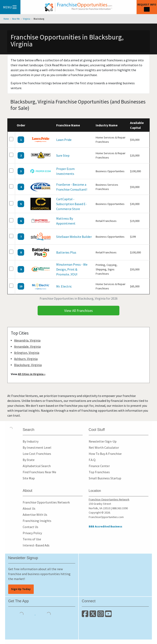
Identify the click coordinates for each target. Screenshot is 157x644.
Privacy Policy (32, 533)
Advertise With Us (35, 515)
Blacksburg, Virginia (28, 365)
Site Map (29, 478)
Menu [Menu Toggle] (10, 7)
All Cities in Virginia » (32, 374)
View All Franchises (78, 311)
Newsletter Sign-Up (103, 441)
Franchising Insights (37, 521)
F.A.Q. (92, 460)
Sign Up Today (21, 589)
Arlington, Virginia (27, 353)
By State (29, 460)
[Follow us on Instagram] (101, 615)
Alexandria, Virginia (27, 340)
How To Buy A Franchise (105, 454)
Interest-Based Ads (36, 545)
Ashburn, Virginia (26, 359)
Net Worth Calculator (104, 447)
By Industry (31, 441)
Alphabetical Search (37, 466)
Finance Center (99, 466)
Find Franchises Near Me (39, 472)
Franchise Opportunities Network (46, 502)
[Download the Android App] (49, 614)
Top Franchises (99, 472)
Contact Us (30, 527)
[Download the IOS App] (22, 614)
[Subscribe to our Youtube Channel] (109, 615)
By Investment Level (37, 447)
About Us (29, 508)
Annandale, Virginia (27, 347)
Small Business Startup (105, 478)
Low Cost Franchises (37, 454)
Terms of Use (32, 539)
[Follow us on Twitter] (93, 615)
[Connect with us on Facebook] (86, 615)
